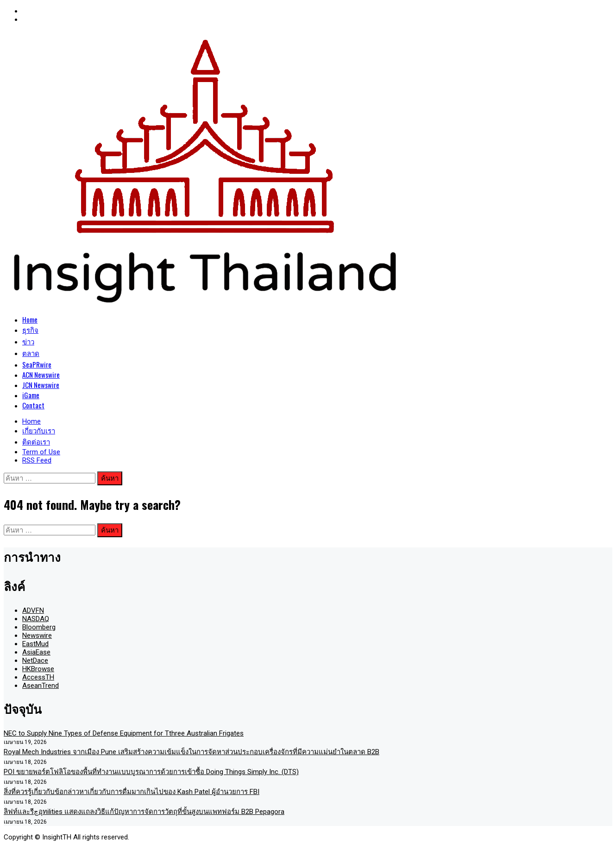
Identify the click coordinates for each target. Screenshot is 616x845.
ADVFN (33, 610)
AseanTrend (41, 686)
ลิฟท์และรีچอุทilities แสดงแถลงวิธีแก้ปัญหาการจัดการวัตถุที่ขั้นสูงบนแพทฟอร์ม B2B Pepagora (144, 812)
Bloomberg (39, 627)
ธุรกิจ (30, 330)
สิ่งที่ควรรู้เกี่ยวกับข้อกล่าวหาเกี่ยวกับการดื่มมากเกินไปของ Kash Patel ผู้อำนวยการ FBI (132, 792)
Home (30, 319)
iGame (31, 395)
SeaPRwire (37, 364)
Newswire (37, 635)
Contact (33, 405)
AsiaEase (36, 652)
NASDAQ (36, 619)
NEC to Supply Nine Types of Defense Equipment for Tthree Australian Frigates (124, 733)
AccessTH (38, 677)
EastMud (35, 644)
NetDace (35, 661)
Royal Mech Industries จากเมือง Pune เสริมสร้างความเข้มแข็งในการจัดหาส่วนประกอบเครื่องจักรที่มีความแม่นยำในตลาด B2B (192, 752)
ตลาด (31, 353)
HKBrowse (38, 669)
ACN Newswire (41, 375)
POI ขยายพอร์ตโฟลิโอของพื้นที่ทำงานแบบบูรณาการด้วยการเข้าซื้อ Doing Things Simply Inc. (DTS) (151, 772)
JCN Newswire (41, 385)
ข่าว (28, 341)
